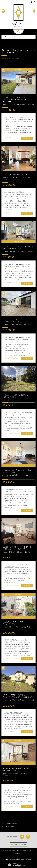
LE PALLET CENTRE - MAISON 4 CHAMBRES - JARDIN (18, 248)
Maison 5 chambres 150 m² (15, 175)
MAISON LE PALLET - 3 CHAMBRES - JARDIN (14, 321)
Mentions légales (8, 852)
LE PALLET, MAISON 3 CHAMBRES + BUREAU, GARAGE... (14, 100)
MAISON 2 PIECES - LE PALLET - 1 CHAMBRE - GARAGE (18, 548)
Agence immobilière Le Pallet (10, 58)
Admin (30, 852)
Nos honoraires (17, 852)
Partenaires (24, 852)
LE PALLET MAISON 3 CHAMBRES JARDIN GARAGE (17, 696)
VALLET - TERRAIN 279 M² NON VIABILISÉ (16, 396)
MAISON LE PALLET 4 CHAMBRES (14, 623)
